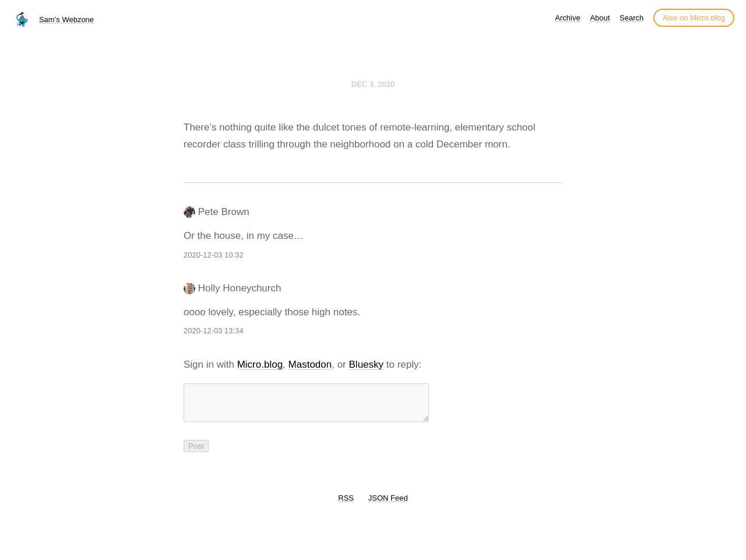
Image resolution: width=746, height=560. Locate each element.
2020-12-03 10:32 (214, 255)
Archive (567, 18)
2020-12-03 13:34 (214, 331)
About (600, 18)
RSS (346, 505)
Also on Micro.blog (694, 18)
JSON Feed (388, 505)
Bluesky (367, 364)
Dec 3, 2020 (373, 84)
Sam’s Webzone (66, 20)
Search (631, 18)
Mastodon (310, 364)
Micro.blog (260, 364)
